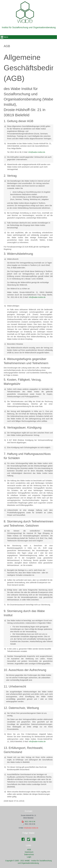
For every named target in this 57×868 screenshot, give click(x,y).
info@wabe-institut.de (31, 828)
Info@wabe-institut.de (37, 152)
